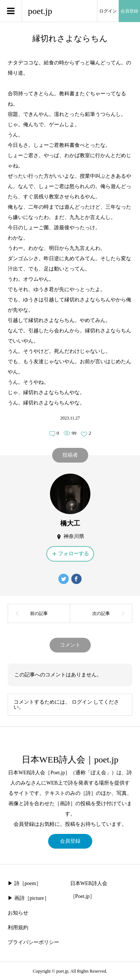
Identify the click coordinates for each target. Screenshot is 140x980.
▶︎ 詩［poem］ (24, 883)
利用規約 (18, 928)
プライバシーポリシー (33, 942)
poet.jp (40, 11)
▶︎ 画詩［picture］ (28, 898)
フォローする (73, 554)
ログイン (108, 11)
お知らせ (18, 913)
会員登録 (129, 11)
